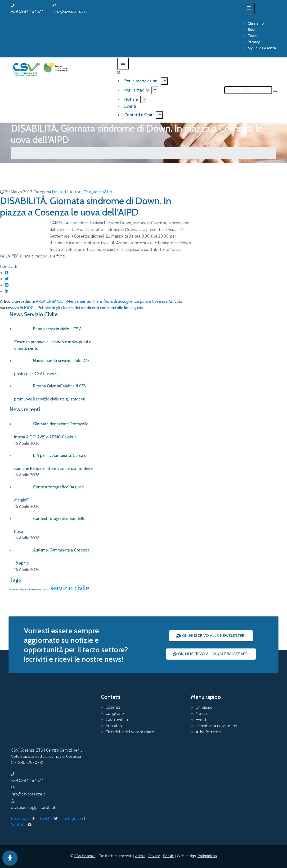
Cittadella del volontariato (130, 732)
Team (253, 36)
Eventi (201, 720)
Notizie (131, 99)
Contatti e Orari (139, 115)
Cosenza (113, 707)
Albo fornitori (208, 732)
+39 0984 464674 (27, 11)
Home (20, 153)
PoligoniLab (207, 856)
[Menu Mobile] (249, 8)
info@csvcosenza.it (70, 11)
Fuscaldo (114, 726)
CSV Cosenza (85, 856)
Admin (140, 856)
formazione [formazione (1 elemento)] (36, 590)
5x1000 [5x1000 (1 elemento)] (14, 590)
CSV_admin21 (96, 192)
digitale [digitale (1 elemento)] (24, 590)
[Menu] (164, 81)
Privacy (254, 42)
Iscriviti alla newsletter (217, 726)
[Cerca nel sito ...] (248, 90)
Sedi (251, 30)
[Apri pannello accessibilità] (10, 858)
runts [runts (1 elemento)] (46, 590)
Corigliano (115, 714)
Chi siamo (256, 23)
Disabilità (74, 153)
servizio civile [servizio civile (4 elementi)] (70, 588)
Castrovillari (117, 720)
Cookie (168, 856)
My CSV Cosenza (262, 48)
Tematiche (52, 153)
